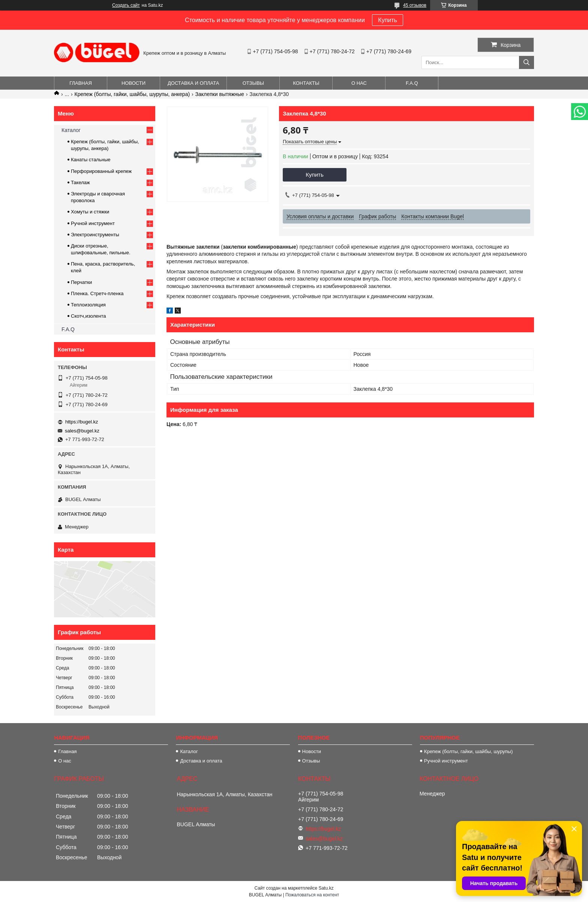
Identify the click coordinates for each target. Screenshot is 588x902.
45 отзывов (415, 5)
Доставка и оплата (193, 83)
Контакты (306, 83)
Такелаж (80, 182)
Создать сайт (126, 5)
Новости (133, 83)
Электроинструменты (95, 235)
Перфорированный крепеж (101, 171)
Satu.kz (326, 888)
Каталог (71, 130)
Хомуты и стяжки (90, 212)
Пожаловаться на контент (312, 895)
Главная (81, 83)
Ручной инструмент (93, 223)
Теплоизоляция (88, 305)
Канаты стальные (91, 160)
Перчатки (81, 282)
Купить (388, 20)
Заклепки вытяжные (220, 94)
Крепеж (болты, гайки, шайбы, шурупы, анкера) (132, 94)
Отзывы (253, 83)
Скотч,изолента (88, 316)
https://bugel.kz (82, 422)
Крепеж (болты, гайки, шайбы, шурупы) (468, 751)
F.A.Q (412, 83)
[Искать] (526, 62)
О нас (359, 83)
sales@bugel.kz (82, 431)
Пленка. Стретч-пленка (97, 293)
